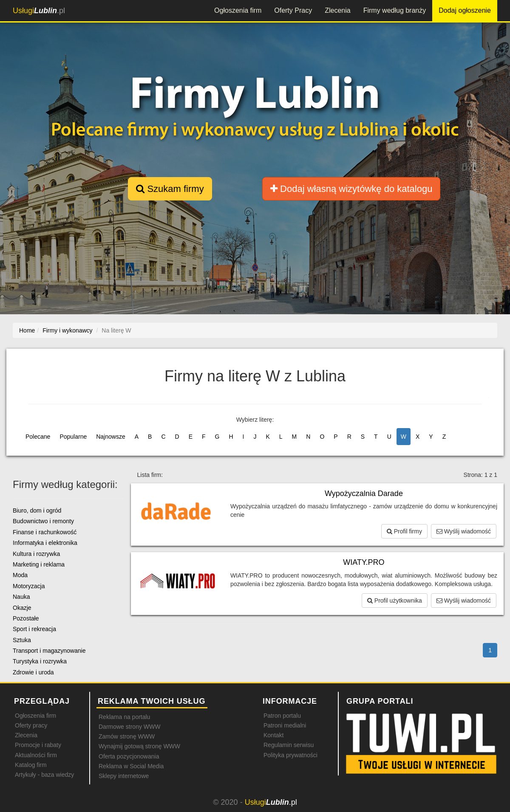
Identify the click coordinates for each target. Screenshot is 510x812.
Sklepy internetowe (124, 776)
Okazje (22, 608)
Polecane (38, 437)
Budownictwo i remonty (43, 521)
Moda (20, 575)
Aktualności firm (36, 755)
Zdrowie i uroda (33, 672)
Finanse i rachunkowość (45, 532)
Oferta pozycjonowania (129, 756)
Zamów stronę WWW (127, 736)
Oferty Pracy (293, 10)
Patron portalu (282, 716)
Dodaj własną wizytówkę (351, 189)
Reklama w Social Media (131, 766)
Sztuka (22, 640)
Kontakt (273, 735)
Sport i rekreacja (34, 629)
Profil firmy (404, 531)
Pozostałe (26, 618)
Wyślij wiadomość (464, 531)
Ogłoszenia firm (238, 10)
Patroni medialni (285, 725)
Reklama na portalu (124, 717)
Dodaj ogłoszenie (465, 10)
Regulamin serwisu (289, 745)
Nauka (21, 597)
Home (27, 330)
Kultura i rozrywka (36, 554)
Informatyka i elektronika (45, 543)
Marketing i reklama (39, 564)
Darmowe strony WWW (129, 727)
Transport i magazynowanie (49, 651)
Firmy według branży (395, 10)
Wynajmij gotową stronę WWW (139, 746)
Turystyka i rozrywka (40, 661)
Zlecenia (337, 10)
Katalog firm (31, 765)
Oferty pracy (31, 725)
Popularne (73, 437)
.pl (39, 11)
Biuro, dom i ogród (37, 510)
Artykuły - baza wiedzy (44, 775)
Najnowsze (110, 437)
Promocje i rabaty (38, 745)
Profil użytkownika (395, 601)
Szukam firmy (170, 189)
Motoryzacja (29, 586)
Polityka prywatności (290, 755)
